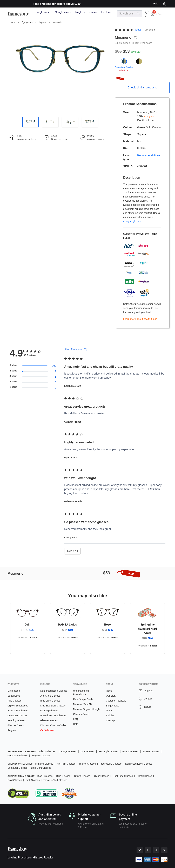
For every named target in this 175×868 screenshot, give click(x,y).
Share (150, 30)
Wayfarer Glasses (41, 756)
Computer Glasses (17, 715)
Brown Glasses (82, 776)
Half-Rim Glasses (66, 764)
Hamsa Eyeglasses (18, 711)
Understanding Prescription (81, 693)
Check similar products (142, 87)
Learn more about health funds (140, 319)
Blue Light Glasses (50, 701)
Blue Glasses (63, 776)
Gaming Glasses (49, 711)
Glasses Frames (49, 720)
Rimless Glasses (44, 764)
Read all (72, 551)
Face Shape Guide (83, 699)
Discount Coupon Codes (53, 725)
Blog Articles (113, 706)
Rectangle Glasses (109, 751)
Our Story (111, 696)
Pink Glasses (33, 780)
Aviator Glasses (47, 751)
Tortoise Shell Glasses (55, 780)
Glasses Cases (16, 725)
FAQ (76, 719)
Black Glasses (45, 776)
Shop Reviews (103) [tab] (76, 349)
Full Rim (135, 43)
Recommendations (149, 155)
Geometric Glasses (18, 756)
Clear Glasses (102, 776)
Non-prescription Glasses (54, 691)
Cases (93, 12)
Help (156, 4)
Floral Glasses (144, 776)
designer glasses (132, 221)
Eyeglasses (42, 12)
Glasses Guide (81, 714)
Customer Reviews (116, 701)
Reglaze (80, 12)
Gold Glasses (15, 780)
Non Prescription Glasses (139, 764)
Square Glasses (151, 751)
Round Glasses (131, 751)
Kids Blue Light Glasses (53, 706)
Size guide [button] (149, 116)
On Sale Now (47, 730)
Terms (109, 711)
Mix (139, 141)
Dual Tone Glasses (123, 776)
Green (127, 43)
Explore (106, 12)
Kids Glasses (15, 701)
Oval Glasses (88, 751)
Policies (110, 715)
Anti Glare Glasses (50, 696)
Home (12, 22)
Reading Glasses (17, 720)
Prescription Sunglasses (53, 715)
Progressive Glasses (111, 764)
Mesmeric (57, 22)
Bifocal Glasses (87, 764)
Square (43, 22)
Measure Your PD (83, 704)
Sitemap (110, 720)
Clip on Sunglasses (18, 706)
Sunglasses (62, 12)
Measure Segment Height (87, 709)
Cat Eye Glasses (68, 751)
